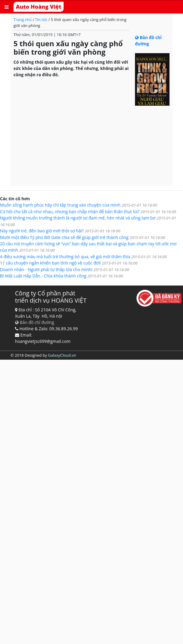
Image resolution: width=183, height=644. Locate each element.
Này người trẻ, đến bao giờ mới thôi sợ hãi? (60, 231)
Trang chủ (23, 20)
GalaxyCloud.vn (62, 355)
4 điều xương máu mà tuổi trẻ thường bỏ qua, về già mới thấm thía (83, 257)
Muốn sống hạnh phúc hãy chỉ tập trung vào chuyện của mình (79, 205)
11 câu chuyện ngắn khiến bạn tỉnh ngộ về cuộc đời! (69, 263)
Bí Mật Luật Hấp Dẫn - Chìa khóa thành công (61, 276)
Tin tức (42, 20)
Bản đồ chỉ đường (34, 322)
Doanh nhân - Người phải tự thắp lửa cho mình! (64, 269)
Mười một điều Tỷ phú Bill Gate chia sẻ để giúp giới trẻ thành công (82, 237)
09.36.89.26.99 (63, 329)
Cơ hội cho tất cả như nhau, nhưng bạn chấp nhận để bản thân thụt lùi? (88, 212)
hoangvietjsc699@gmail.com (43, 341)
